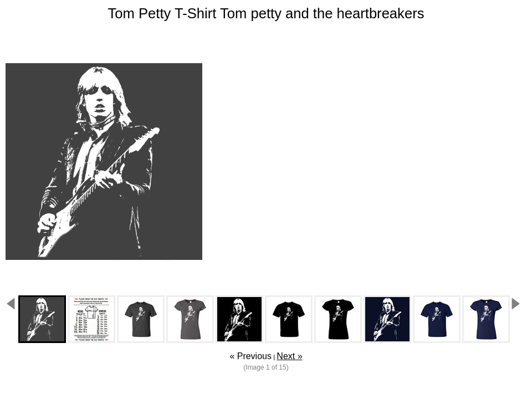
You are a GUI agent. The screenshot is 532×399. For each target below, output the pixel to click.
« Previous (250, 356)
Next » (289, 356)
